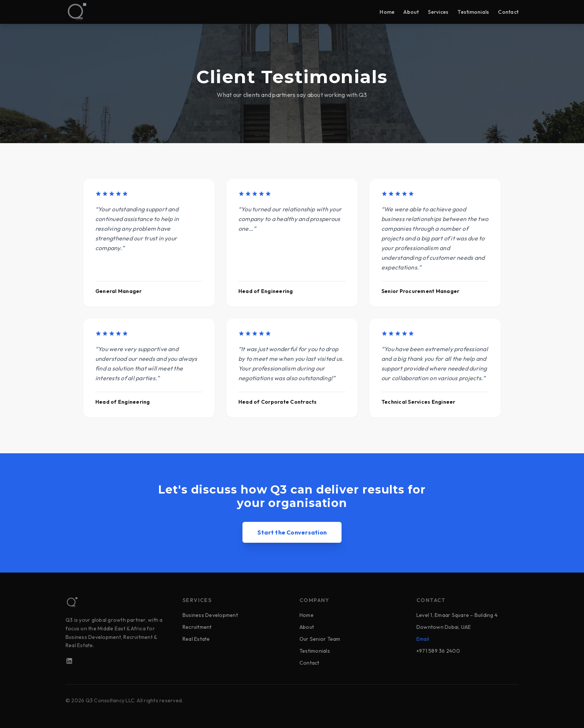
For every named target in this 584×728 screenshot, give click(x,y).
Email (423, 639)
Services (438, 12)
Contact (508, 12)
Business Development (210, 615)
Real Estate (196, 639)
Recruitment (197, 627)
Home (387, 12)
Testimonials (473, 12)
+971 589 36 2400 (438, 651)
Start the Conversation (292, 535)
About (411, 12)
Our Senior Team (320, 639)
